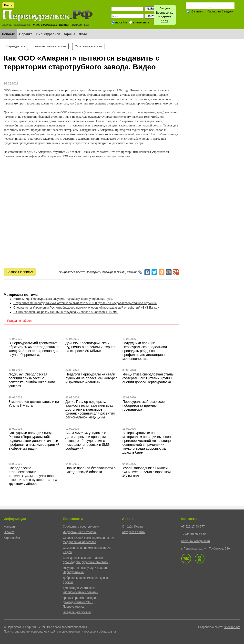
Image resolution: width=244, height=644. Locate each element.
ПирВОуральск (48, 34)
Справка (26, 34)
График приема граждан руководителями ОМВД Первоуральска (79, 602)
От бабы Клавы (132, 527)
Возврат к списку (20, 272)
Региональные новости (50, 46)
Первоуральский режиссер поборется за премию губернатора (144, 405)
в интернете (141, 22)
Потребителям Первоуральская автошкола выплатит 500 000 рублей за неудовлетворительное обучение (85, 303)
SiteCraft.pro (232, 627)
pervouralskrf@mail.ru (196, 541)
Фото (83, 34)
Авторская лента (133, 532)
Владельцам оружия (77, 612)
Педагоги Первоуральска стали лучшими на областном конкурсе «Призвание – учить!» (91, 378)
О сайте (9, 532)
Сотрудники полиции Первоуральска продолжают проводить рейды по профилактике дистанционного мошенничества (147, 351)
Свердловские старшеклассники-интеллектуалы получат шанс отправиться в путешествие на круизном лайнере (33, 476)
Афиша (69, 34)
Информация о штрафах (80, 532)
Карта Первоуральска (16, 25)
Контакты (10, 527)
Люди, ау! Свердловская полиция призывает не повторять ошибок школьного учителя (32, 380)
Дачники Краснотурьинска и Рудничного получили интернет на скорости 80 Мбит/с (90, 347)
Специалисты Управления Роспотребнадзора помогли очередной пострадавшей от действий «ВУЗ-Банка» (86, 308)
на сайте (121, 22)
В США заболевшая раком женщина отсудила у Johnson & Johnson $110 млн (66, 312)
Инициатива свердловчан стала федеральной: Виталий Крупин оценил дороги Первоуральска (148, 378)
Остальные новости (88, 46)
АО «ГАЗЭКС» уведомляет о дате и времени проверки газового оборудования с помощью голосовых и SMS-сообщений (88, 441)
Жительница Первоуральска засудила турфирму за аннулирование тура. (63, 299)
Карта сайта (12, 538)
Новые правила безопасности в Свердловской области (90, 470)
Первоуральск (16, 46)
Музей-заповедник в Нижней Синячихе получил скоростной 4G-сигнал (147, 472)
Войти (8, 5)
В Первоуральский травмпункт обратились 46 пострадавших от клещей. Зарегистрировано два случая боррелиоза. (34, 349)
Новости (9, 34)
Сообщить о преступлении (81, 527)
